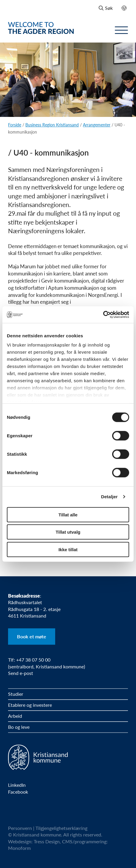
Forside (15, 125)
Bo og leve (19, 727)
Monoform (19, 848)
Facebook (18, 792)
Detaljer (109, 497)
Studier (16, 694)
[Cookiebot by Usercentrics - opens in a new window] (103, 315)
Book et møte (32, 636)
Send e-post (21, 673)
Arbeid (15, 716)
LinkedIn (17, 785)
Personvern (20, 828)
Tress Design (47, 841)
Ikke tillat (68, 549)
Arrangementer (97, 125)
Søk (106, 8)
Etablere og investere (30, 705)
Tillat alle (68, 514)
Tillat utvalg (68, 532)
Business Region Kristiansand (52, 125)
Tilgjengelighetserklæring (61, 828)
